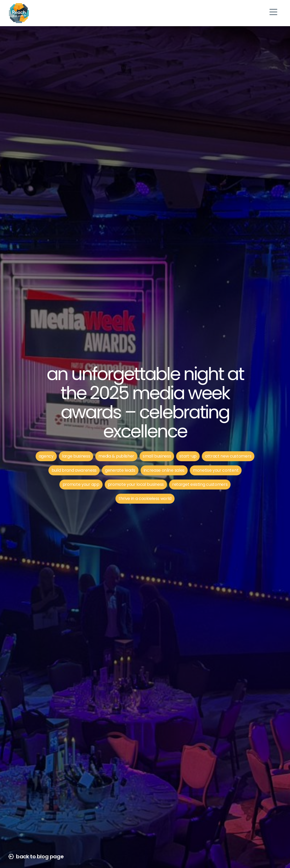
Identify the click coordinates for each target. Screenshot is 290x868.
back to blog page (36, 856)
